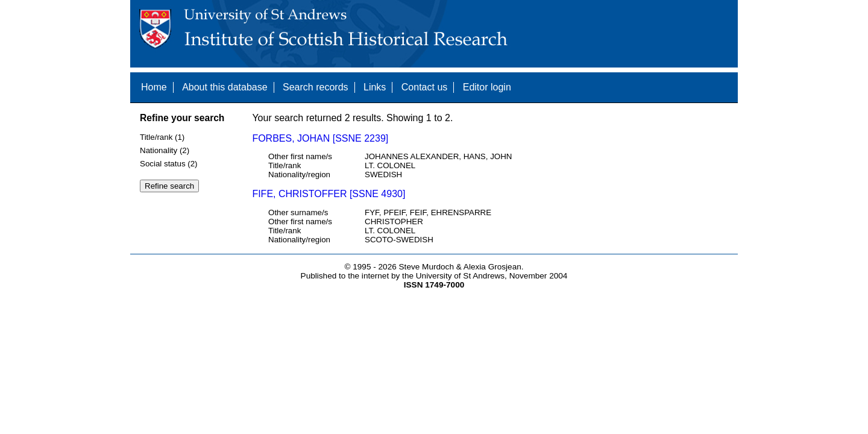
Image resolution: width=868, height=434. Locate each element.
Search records (316, 87)
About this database (225, 87)
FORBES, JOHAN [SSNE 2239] (320, 138)
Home (154, 87)
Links (375, 87)
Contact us (424, 87)
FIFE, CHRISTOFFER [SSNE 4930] (329, 194)
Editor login (487, 87)
